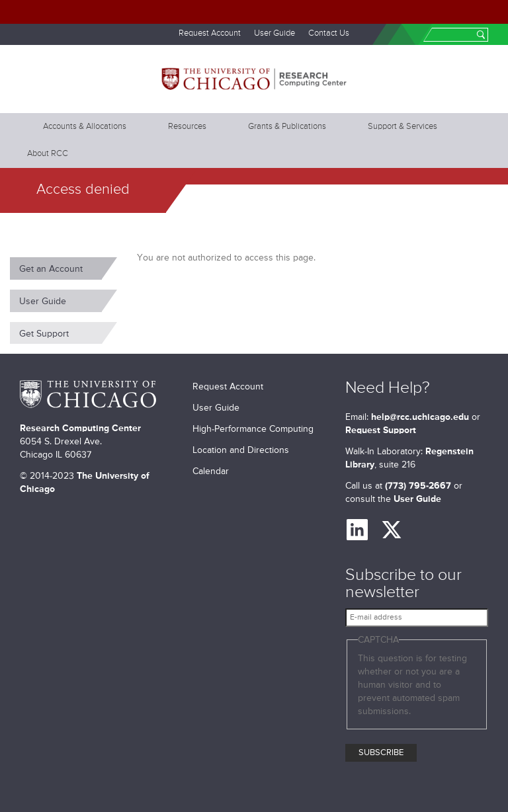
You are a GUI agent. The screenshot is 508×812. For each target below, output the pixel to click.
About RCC (48, 154)
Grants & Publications (287, 127)
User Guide (275, 33)
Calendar (211, 471)
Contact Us (329, 33)
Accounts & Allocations (85, 127)
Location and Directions (241, 450)
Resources (187, 127)
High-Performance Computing (253, 429)
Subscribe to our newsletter (403, 584)
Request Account (210, 33)
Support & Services (402, 127)
